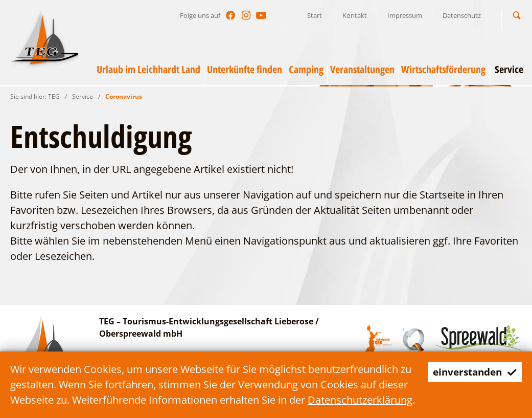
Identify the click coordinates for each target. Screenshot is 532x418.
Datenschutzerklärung (360, 400)
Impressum (405, 15)
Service (83, 96)
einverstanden (472, 372)
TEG (54, 96)
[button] (517, 15)
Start (315, 15)
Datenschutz (462, 15)
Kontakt (355, 15)
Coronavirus (124, 96)
